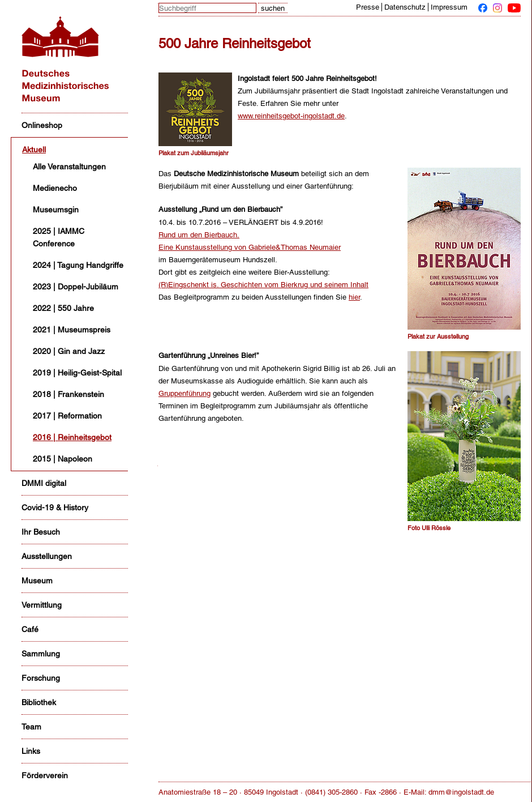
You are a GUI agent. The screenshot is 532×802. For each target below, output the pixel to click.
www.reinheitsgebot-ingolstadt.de (291, 116)
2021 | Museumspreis (72, 330)
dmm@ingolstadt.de (461, 792)
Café (30, 629)
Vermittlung (42, 605)
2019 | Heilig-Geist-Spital (77, 373)
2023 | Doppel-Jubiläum (76, 287)
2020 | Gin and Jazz (69, 351)
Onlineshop (42, 125)
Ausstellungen (47, 556)
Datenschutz (405, 7)
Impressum (449, 7)
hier (354, 297)
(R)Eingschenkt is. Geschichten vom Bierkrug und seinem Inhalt (263, 285)
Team (31, 727)
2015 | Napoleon (63, 459)
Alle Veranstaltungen (69, 167)
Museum (37, 581)
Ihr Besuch (41, 532)
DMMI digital (44, 483)
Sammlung (41, 654)
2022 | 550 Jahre (63, 308)
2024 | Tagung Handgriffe (78, 265)
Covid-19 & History (55, 507)
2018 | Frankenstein (68, 394)
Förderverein (45, 775)
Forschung (41, 678)
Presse (368, 7)
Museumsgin (56, 210)
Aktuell (34, 150)
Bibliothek (39, 702)
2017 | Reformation (67, 416)
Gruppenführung (185, 393)
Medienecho (55, 188)
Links (31, 751)
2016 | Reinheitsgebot (72, 437)
